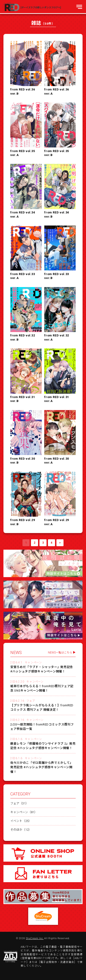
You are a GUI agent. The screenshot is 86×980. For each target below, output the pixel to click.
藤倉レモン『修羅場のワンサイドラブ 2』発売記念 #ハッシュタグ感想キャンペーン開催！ (43, 746)
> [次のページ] (60, 543)
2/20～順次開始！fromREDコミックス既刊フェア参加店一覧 (42, 727)
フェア (31, 701)
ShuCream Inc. (35, 938)
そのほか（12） (21, 830)
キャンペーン (33, 662)
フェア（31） (19, 803)
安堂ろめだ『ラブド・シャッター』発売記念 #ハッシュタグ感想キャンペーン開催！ (42, 669)
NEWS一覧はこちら (60, 653)
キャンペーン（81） (24, 812)
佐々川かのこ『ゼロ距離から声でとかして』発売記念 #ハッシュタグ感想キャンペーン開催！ (42, 767)
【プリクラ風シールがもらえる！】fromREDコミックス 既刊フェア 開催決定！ (42, 708)
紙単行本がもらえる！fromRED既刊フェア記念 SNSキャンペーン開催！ (42, 688)
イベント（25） (21, 821)
